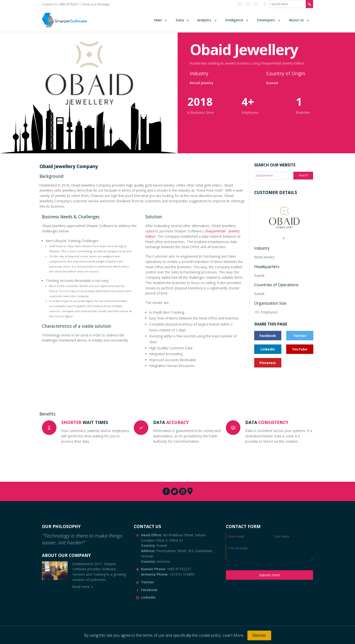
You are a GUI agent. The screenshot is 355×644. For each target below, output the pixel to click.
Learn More (233, 635)
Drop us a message (96, 4)
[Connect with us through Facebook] (240, 4)
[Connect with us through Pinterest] (265, 4)
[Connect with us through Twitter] (248, 4)
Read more (81, 587)
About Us (296, 20)
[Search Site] (309, 4)
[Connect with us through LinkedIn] (256, 4)
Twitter (300, 336)
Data (180, 20)
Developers (266, 20)
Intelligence (234, 20)
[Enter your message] (269, 552)
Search (303, 175)
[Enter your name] (292, 536)
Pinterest (268, 363)
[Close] (259, 636)
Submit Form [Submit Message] (269, 575)
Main (158, 20)
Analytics (204, 20)
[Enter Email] (246, 536)
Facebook (268, 336)
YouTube (300, 349)
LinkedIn (268, 349)
